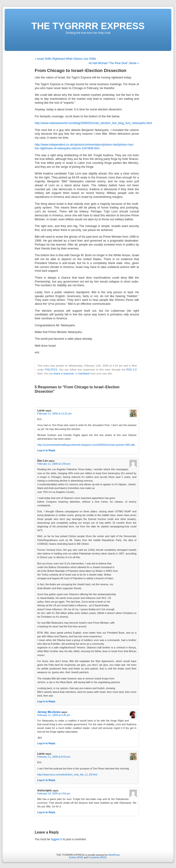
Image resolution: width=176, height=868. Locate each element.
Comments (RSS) (97, 857)
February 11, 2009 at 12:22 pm (54, 414)
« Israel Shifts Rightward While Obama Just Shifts (65, 59)
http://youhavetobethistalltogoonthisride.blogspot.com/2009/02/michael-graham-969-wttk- (86, 445)
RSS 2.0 (132, 370)
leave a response (64, 373)
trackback (84, 373)
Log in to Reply (46, 450)
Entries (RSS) (76, 857)
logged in (57, 839)
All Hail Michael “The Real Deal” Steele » (114, 63)
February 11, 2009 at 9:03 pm (54, 757)
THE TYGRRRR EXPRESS (88, 26)
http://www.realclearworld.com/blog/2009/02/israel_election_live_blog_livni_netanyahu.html (93, 123)
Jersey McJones (49, 712)
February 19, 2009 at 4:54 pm (54, 793)
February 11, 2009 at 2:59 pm (54, 464)
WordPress (114, 855)
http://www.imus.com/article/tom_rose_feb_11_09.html (67, 775)
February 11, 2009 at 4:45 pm (54, 715)
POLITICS (51, 370)
